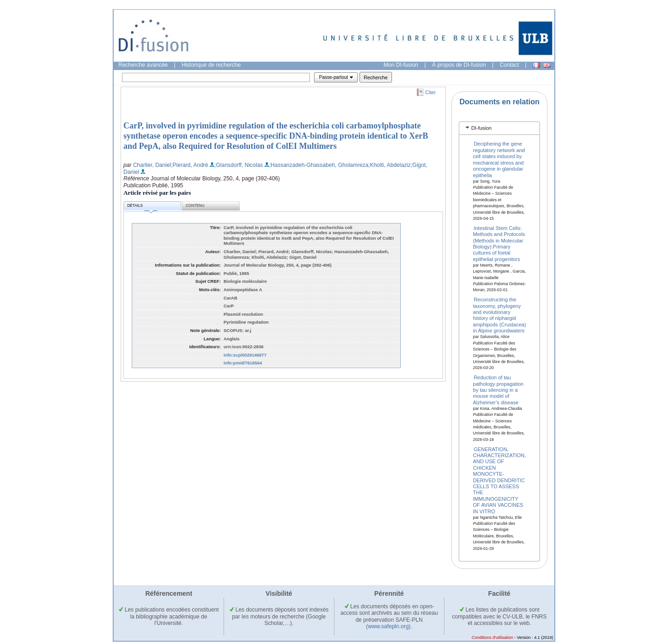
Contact (509, 65)
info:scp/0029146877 (245, 355)
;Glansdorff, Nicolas (239, 165)
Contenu (195, 206)
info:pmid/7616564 (243, 363)
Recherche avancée (143, 65)
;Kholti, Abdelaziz (389, 165)
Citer (431, 92)
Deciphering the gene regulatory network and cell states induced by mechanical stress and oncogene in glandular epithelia (499, 159)
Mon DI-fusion (401, 65)
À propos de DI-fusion (459, 65)
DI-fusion (482, 128)
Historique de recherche (211, 65)
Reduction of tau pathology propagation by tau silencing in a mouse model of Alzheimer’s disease (498, 390)
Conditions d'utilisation (492, 638)
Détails (142, 207)
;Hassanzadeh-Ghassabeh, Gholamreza (319, 165)
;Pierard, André (190, 165)
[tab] (499, 128)
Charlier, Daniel (152, 165)
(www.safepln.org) (388, 626)
